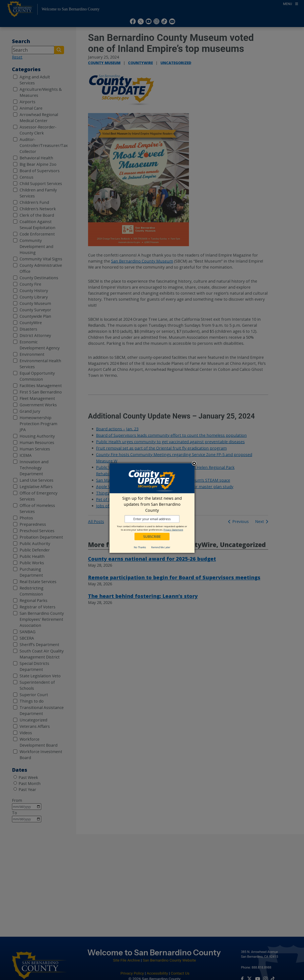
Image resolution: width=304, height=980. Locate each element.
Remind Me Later (161, 547)
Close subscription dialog (194, 464)
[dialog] (152, 508)
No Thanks (140, 547)
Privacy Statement (173, 530)
